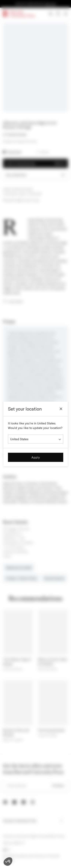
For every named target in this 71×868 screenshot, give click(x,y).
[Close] (61, 409)
